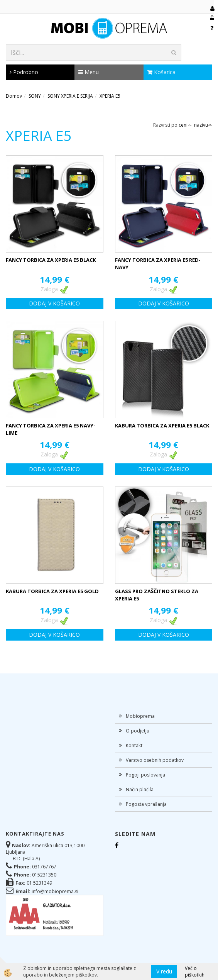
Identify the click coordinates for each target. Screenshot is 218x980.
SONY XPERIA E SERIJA (70, 96)
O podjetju (138, 731)
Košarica (161, 72)
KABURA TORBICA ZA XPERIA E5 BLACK (162, 426)
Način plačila (140, 789)
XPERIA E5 (110, 96)
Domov (14, 96)
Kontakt (134, 745)
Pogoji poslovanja (145, 775)
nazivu (203, 125)
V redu (164, 971)
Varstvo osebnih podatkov (155, 760)
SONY (35, 96)
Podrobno (24, 72)
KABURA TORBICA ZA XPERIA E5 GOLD (52, 591)
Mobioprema (140, 716)
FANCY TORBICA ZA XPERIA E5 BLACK (51, 260)
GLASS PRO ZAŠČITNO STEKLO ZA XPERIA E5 (157, 595)
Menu (89, 72)
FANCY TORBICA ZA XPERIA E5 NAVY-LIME (51, 429)
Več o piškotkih (195, 972)
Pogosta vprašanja (146, 804)
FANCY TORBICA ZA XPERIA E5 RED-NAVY (158, 264)
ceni (185, 125)
